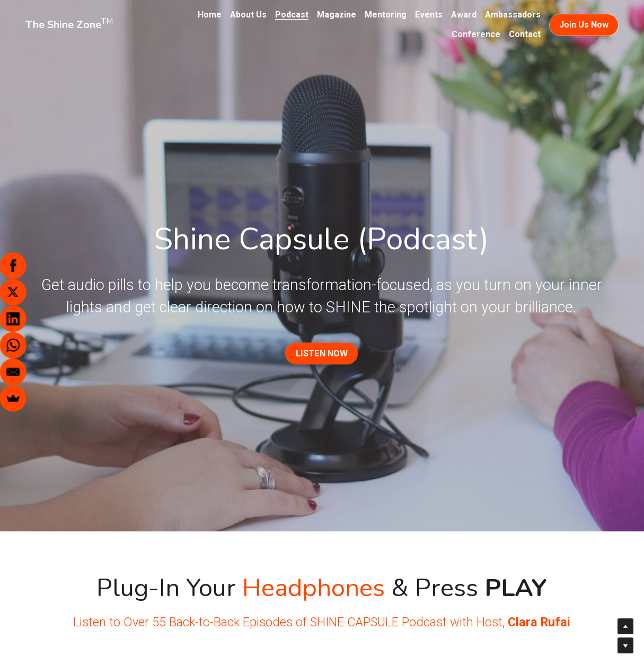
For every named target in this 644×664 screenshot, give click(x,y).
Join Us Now (584, 25)
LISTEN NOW (321, 353)
